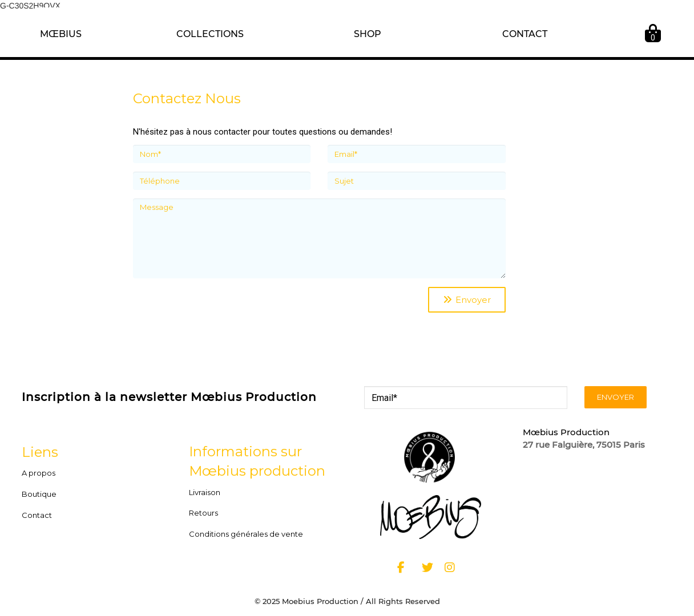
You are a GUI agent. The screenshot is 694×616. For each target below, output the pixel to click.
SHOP (368, 34)
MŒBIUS (61, 34)
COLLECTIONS (210, 34)
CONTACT (525, 34)
